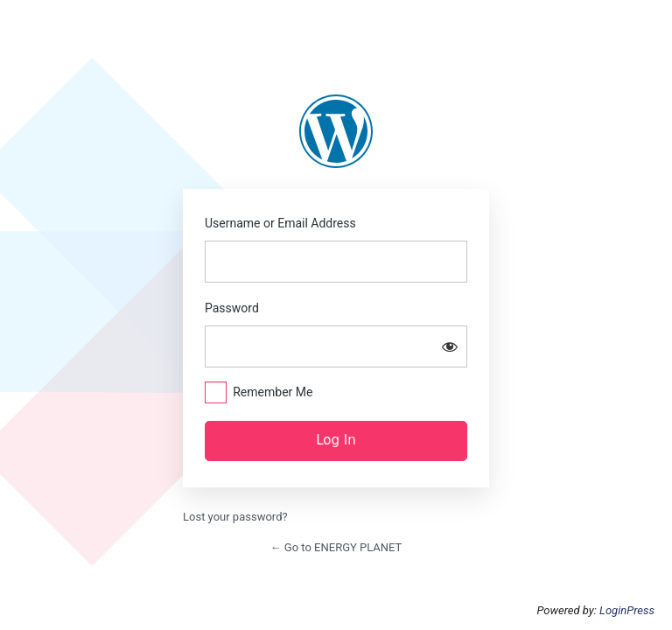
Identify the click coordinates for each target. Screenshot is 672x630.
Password (232, 308)
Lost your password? (235, 517)
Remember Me (273, 392)
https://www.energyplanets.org (336, 131)
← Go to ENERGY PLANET (336, 547)
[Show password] (450, 346)
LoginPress (627, 610)
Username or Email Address (280, 223)
